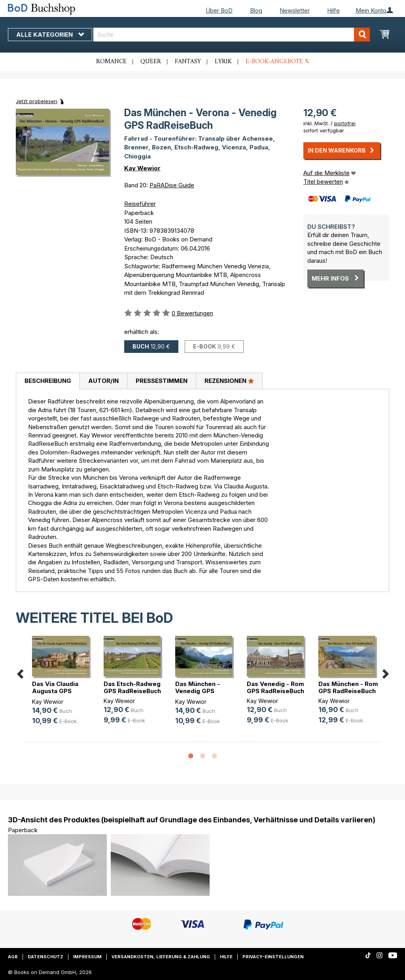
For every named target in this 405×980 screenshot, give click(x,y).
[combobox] (232, 35)
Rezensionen (229, 381)
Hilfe (333, 10)
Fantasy (188, 62)
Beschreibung (48, 381)
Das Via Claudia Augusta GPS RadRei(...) (55, 691)
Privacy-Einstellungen (273, 957)
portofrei (345, 123)
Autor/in (103, 381)
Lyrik (223, 62)
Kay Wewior (142, 168)
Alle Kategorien (50, 35)
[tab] (48, 381)
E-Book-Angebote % (277, 62)
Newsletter (295, 10)
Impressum (87, 957)
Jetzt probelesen (37, 101)
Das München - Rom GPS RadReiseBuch (348, 687)
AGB (13, 957)
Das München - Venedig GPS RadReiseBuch (198, 691)
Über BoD (219, 10)
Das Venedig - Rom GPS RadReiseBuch (275, 687)
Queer (151, 62)
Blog (256, 10)
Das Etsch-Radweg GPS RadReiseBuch (132, 687)
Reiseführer (140, 204)
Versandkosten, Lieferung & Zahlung (161, 957)
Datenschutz (45, 957)
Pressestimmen (162, 381)
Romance (111, 62)
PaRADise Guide (172, 185)
